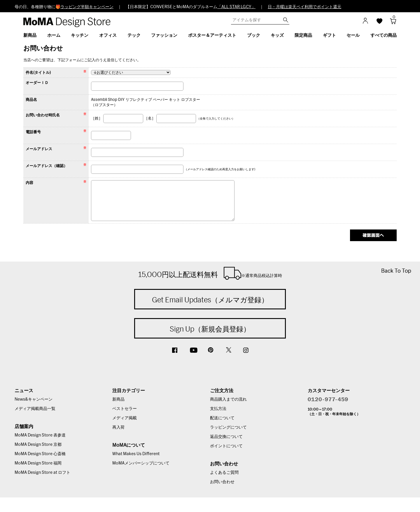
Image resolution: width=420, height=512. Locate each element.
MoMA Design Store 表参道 (40, 435)
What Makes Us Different (136, 454)
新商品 (118, 399)
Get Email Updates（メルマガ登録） (210, 300)
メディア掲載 (125, 418)
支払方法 (218, 409)
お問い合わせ (222, 482)
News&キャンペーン (34, 399)
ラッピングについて (228, 427)
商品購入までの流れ (228, 399)
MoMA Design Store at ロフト (42, 473)
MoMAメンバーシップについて (141, 463)
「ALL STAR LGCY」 (236, 7)
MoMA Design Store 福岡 (38, 463)
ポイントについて (226, 446)
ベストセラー (125, 409)
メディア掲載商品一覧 (35, 409)
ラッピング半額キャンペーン (87, 7)
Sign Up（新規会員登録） (210, 329)
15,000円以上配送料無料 (210, 273)
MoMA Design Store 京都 (38, 445)
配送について (222, 418)
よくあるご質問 (224, 473)
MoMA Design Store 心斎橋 (40, 454)
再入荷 (118, 427)
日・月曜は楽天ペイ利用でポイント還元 (304, 7)
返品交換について (226, 437)
